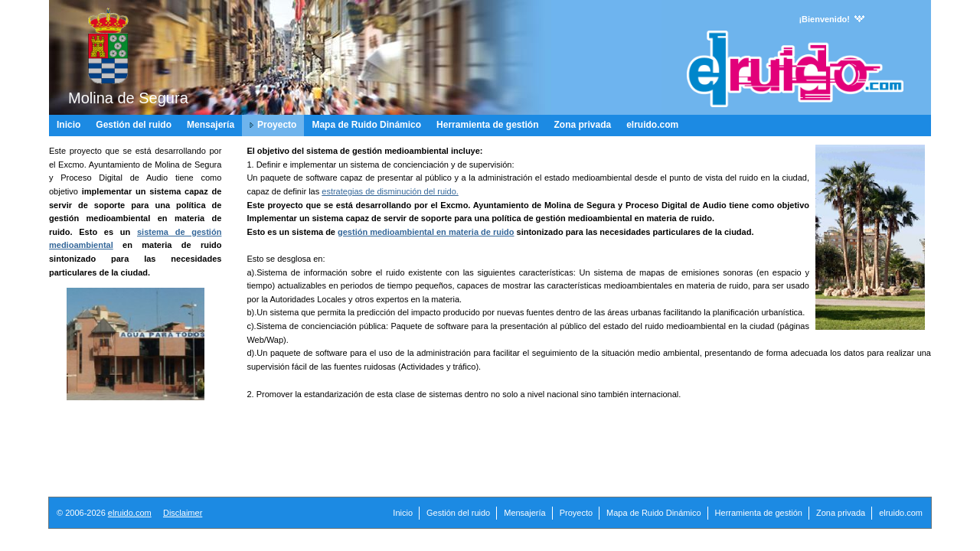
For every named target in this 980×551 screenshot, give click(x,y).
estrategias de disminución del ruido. (390, 191)
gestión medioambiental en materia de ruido (426, 232)
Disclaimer (183, 513)
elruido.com (130, 513)
